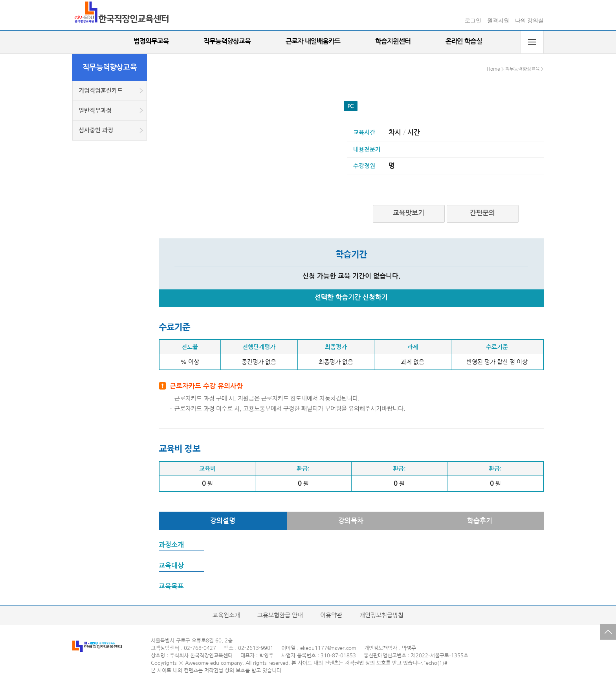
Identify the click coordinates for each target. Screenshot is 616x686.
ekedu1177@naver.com (328, 648)
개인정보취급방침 (381, 615)
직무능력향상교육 (227, 41)
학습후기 (480, 521)
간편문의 (482, 213)
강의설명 (223, 521)
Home (493, 69)
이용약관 (331, 615)
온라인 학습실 (464, 41)
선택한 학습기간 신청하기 (351, 297)
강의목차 (351, 521)
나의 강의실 (530, 21)
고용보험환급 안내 (280, 615)
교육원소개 (226, 615)
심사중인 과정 (96, 130)
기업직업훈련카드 (101, 91)
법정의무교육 (151, 41)
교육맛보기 (409, 213)
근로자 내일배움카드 (313, 41)
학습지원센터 (393, 41)
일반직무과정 (95, 111)
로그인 (473, 21)
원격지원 (498, 21)
